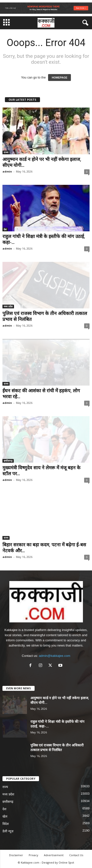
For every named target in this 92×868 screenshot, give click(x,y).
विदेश (6, 824)
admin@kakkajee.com (54, 656)
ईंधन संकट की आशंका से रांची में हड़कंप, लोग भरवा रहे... (41, 394)
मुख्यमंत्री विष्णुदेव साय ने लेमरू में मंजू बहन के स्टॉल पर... (41, 471)
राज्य (6, 152)
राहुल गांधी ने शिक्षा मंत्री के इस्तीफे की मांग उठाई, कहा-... (44, 239)
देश (5, 229)
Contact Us (76, 855)
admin (7, 171)
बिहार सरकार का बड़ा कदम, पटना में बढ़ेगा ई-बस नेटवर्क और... (44, 548)
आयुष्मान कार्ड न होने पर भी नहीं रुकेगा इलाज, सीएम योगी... (42, 162)
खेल (5, 816)
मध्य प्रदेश (8, 306)
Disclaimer (16, 855)
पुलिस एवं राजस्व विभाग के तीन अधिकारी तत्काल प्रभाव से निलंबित (45, 316)
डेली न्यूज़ (8, 831)
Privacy (33, 855)
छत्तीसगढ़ (8, 461)
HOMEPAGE (59, 78)
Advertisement (54, 855)
